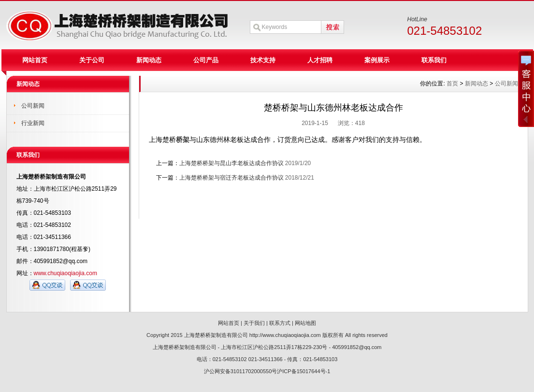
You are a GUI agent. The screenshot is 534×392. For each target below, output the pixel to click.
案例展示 (377, 60)
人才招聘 (320, 60)
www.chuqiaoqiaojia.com (65, 273)
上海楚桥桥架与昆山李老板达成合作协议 (231, 163)
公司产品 (206, 60)
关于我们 (254, 323)
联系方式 (280, 323)
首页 (452, 84)
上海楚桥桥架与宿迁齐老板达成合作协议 (231, 178)
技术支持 (263, 60)
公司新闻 (33, 106)
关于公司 (92, 60)
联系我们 (434, 60)
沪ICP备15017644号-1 (303, 371)
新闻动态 (149, 60)
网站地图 (305, 323)
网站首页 (35, 60)
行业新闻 (33, 123)
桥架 (183, 140)
